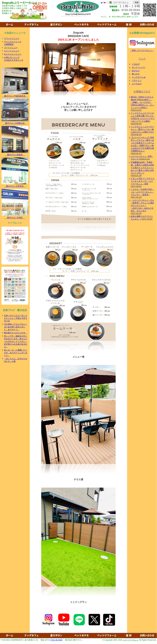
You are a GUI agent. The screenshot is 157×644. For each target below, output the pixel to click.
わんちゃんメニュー (13, 54)
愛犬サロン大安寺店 (15, 185)
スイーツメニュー (12, 51)
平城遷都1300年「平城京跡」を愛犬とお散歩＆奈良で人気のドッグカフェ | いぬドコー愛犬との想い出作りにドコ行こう (142, 168)
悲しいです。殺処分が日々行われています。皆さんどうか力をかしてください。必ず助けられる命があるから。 (16, 341)
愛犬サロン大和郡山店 (15, 122)
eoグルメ (136, 71)
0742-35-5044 (56, 640)
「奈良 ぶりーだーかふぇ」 (142, 136)
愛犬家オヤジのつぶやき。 (16, 333)
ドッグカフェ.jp (139, 77)
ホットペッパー (139, 67)
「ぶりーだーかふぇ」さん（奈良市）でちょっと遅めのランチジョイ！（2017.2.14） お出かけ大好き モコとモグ (142, 205)
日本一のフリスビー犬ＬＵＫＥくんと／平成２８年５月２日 (16, 318)
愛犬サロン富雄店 (15, 154)
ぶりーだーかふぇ (131, 640)
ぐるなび (136, 64)
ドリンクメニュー (12, 38)
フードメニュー (11, 48)
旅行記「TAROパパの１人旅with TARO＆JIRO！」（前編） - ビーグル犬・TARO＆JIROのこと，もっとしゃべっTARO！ (142, 102)
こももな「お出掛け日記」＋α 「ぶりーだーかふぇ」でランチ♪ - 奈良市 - (142, 192)
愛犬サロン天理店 (15, 217)
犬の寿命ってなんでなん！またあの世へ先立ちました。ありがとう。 (16, 327)
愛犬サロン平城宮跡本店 (15, 95)
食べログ (136, 74)
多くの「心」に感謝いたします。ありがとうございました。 (16, 353)
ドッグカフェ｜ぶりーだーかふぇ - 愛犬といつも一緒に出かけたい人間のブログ (142, 129)
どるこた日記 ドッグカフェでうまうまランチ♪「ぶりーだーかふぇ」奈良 (143, 181)
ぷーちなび (137, 84)
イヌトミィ (137, 80)
